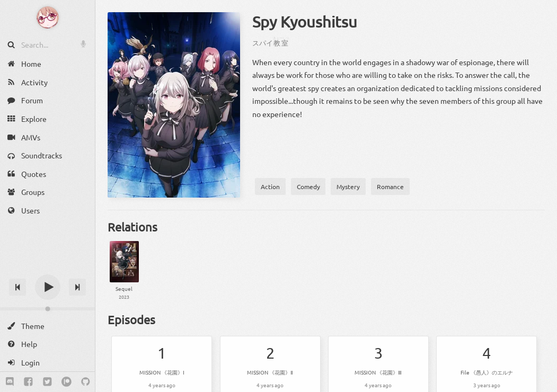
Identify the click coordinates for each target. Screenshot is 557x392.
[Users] (47, 211)
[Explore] (47, 119)
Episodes (131, 319)
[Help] (47, 344)
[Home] (47, 64)
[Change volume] (47, 309)
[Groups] (47, 192)
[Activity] (47, 82)
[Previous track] (17, 287)
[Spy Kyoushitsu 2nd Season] (124, 271)
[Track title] (47, 268)
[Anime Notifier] (48, 17)
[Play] (48, 287)
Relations (132, 227)
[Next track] (77, 287)
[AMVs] (47, 137)
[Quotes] (47, 174)
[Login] (47, 363)
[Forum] (47, 100)
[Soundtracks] (47, 155)
